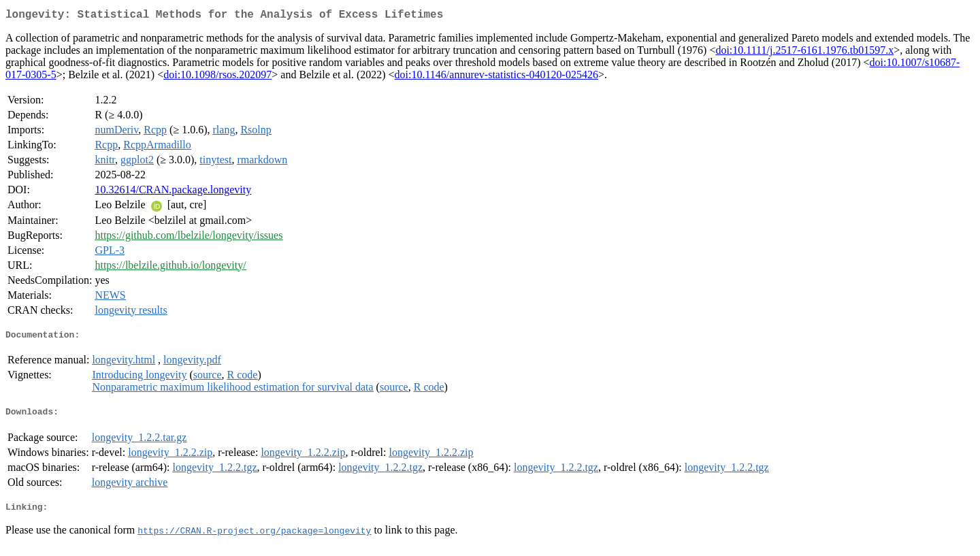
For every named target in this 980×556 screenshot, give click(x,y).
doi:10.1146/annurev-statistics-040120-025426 (496, 77)
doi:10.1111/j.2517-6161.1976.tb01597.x (804, 53)
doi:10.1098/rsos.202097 (217, 77)
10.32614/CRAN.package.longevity (173, 192)
